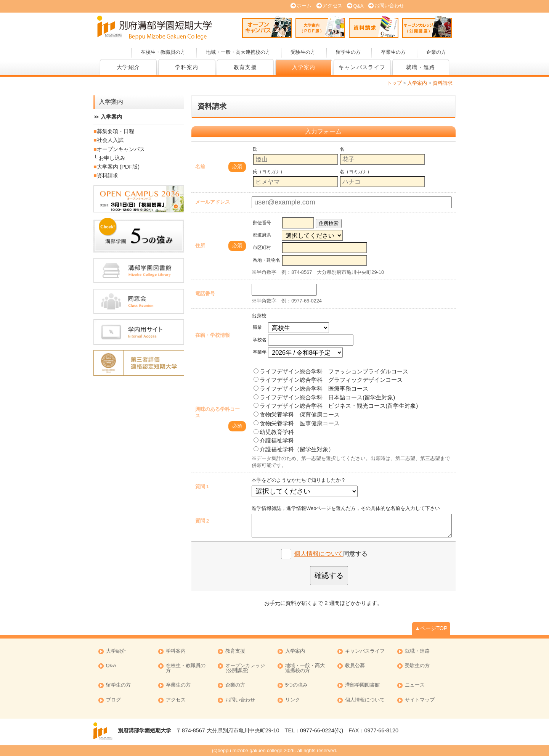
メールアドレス (213, 202)
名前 (200, 166)
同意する (331, 554)
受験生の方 (303, 52)
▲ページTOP (431, 628)
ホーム (304, 6)
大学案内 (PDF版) (320, 27)
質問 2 (202, 521)
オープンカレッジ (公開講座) (427, 27)
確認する (329, 575)
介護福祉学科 (274, 440)
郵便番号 (262, 223)
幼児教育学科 (274, 432)
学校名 (260, 340)
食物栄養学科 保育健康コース (297, 414)
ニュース (415, 685)
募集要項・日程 (116, 131)
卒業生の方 (393, 52)
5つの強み (296, 685)
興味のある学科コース (218, 412)
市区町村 (262, 248)
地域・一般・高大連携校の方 (238, 52)
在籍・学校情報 (213, 335)
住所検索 (329, 223)
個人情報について (319, 554)
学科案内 (187, 67)
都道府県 (262, 235)
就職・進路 (421, 67)
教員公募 (355, 666)
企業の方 (436, 52)
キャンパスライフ (362, 67)
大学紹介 (128, 67)
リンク (293, 700)
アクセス (332, 6)
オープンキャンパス (267, 27)
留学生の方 (348, 52)
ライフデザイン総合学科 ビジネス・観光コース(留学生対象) (336, 406)
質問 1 (202, 487)
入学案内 (304, 67)
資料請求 (374, 27)
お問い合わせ (389, 6)
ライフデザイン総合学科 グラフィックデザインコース (328, 380)
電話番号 (205, 294)
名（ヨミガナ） (356, 172)
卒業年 (260, 352)
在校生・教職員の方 (163, 52)
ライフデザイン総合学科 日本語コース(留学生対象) (324, 397)
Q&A (358, 6)
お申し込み (112, 158)
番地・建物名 (266, 260)
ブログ (113, 700)
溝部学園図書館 (362, 685)
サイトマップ (420, 700)
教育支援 (246, 67)
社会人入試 (110, 140)
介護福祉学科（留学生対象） (294, 449)
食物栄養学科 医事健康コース (297, 423)
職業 (257, 327)
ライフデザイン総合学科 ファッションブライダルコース (331, 371)
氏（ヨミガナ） (269, 172)
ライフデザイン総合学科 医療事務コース (311, 388)
